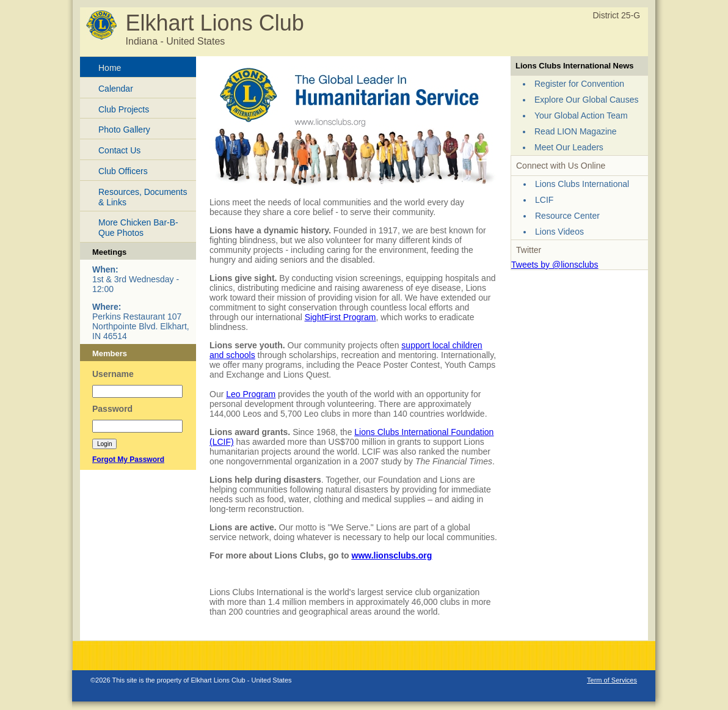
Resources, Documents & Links (143, 197)
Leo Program (251, 394)
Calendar (116, 89)
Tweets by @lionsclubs (555, 265)
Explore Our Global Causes (586, 100)
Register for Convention (579, 84)
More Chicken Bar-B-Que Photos (138, 228)
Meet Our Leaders (569, 147)
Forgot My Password (128, 459)
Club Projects (124, 109)
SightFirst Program (340, 317)
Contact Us (119, 150)
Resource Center (567, 216)
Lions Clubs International (582, 184)
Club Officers (123, 171)
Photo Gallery (124, 130)
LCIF (544, 200)
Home (110, 68)
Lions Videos (559, 232)
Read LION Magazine (576, 131)
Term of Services (612, 680)
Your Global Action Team (581, 115)
